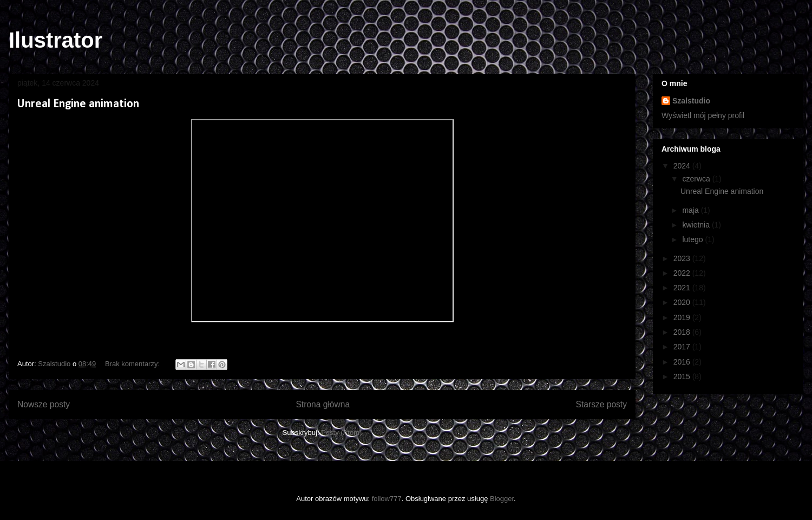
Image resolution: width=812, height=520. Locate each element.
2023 (683, 258)
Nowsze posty (44, 404)
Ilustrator (55, 40)
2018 (683, 332)
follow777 (387, 499)
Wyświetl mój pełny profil (703, 115)
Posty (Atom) (341, 433)
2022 (683, 273)
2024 (683, 166)
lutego (693, 239)
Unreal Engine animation (78, 104)
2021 (683, 288)
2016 (683, 362)
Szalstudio (691, 101)
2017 (683, 347)
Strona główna (323, 404)
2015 (683, 376)
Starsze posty (601, 404)
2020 (683, 302)
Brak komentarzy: (133, 364)
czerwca (697, 179)
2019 (683, 317)
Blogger (502, 499)
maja (691, 210)
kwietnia (697, 225)
